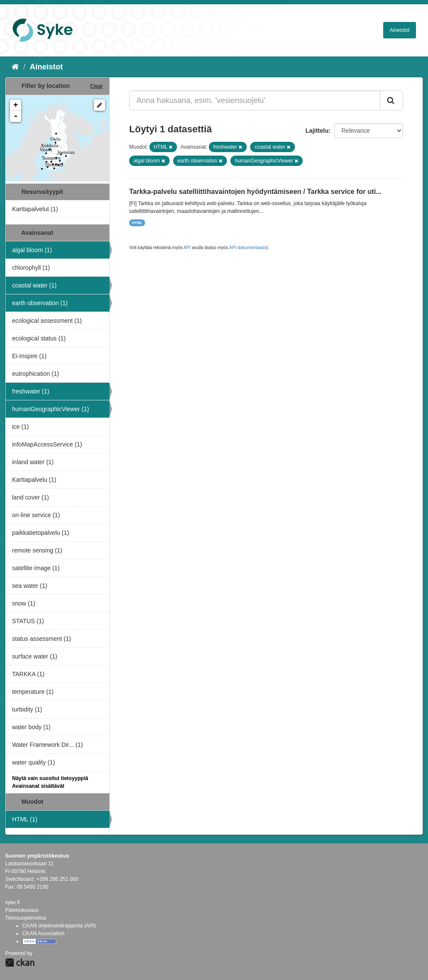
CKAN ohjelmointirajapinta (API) (59, 926)
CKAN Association (43, 933)
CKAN (20, 963)
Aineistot (400, 30)
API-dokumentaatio (248, 248)
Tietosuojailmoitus (26, 918)
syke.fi (12, 902)
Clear (96, 86)
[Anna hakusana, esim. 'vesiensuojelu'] (255, 100)
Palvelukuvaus (22, 910)
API (187, 248)
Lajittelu (317, 131)
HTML (137, 223)
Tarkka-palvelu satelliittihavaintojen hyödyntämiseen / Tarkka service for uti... (255, 192)
